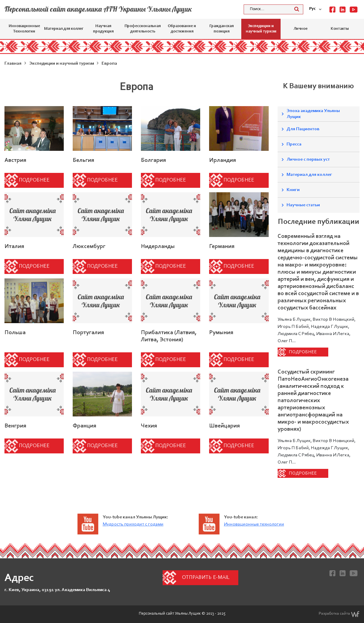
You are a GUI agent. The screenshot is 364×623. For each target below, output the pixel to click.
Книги (293, 190)
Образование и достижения (182, 29)
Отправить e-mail (206, 578)
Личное (300, 29)
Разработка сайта (339, 614)
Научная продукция (103, 29)
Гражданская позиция (221, 29)
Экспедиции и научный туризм (261, 29)
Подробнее (34, 180)
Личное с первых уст (308, 159)
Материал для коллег (64, 29)
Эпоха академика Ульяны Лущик (313, 114)
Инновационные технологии (254, 524)
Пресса (294, 144)
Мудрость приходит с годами (133, 524)
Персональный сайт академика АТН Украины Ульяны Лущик (98, 9)
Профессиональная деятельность (143, 29)
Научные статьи (303, 205)
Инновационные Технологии (24, 29)
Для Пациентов (303, 129)
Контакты (340, 29)
